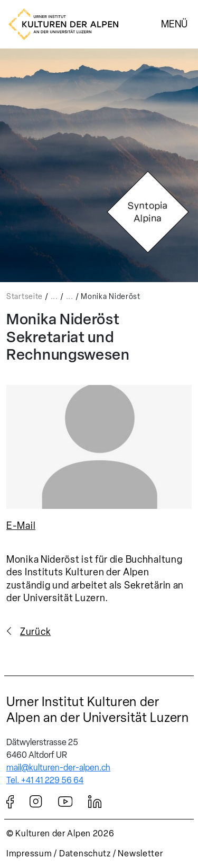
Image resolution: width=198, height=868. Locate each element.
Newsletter (140, 853)
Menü (174, 24)
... (54, 297)
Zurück (35, 632)
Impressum (29, 853)
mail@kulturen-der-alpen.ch (58, 768)
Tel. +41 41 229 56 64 (45, 780)
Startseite (25, 297)
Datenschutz (85, 853)
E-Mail (21, 526)
